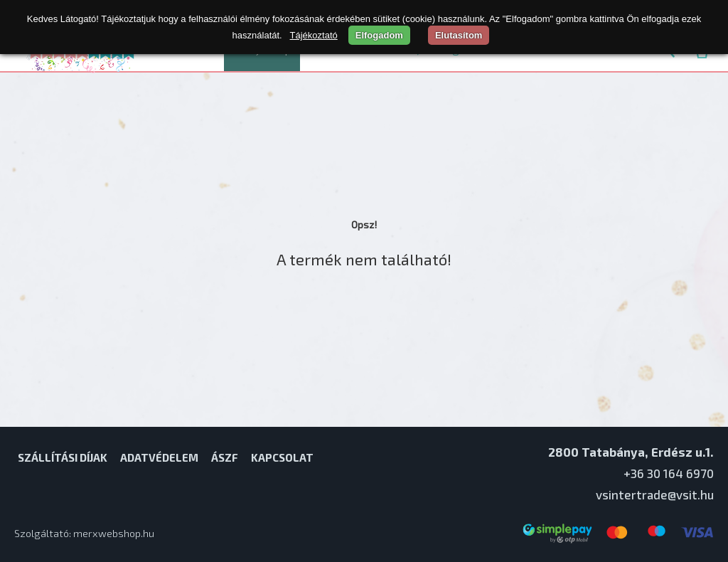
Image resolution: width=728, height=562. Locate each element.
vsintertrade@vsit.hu (655, 494)
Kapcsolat (282, 457)
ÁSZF (225, 457)
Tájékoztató (314, 35)
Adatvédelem (159, 457)
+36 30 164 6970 (669, 473)
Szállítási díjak (63, 457)
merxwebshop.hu (114, 533)
